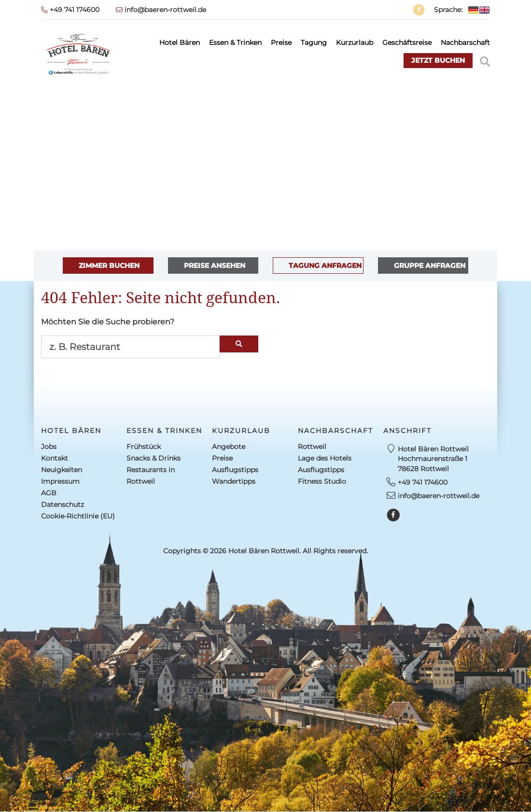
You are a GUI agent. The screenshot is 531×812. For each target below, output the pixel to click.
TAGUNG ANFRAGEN (325, 266)
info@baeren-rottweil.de (161, 10)
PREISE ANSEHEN (215, 266)
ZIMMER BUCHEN (109, 266)
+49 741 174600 (70, 10)
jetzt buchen (438, 60)
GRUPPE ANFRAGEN (430, 266)
